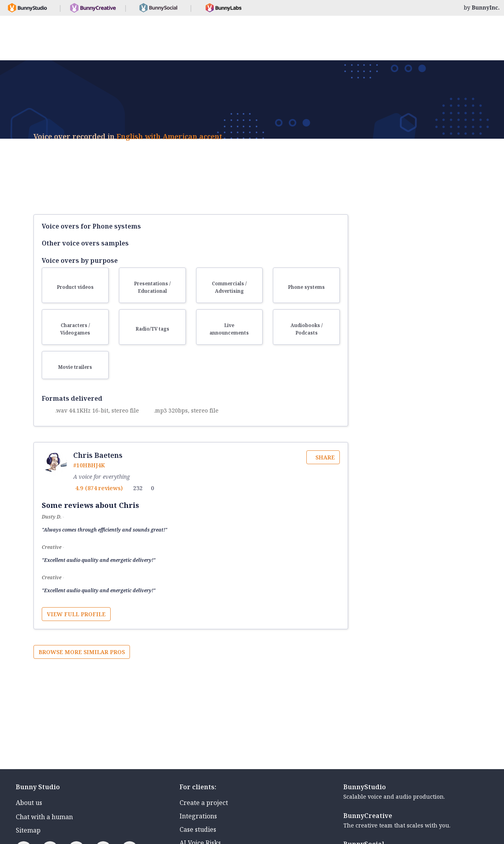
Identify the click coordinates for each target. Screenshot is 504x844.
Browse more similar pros (82, 652)
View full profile (76, 614)
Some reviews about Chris (90, 505)
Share (325, 457)
